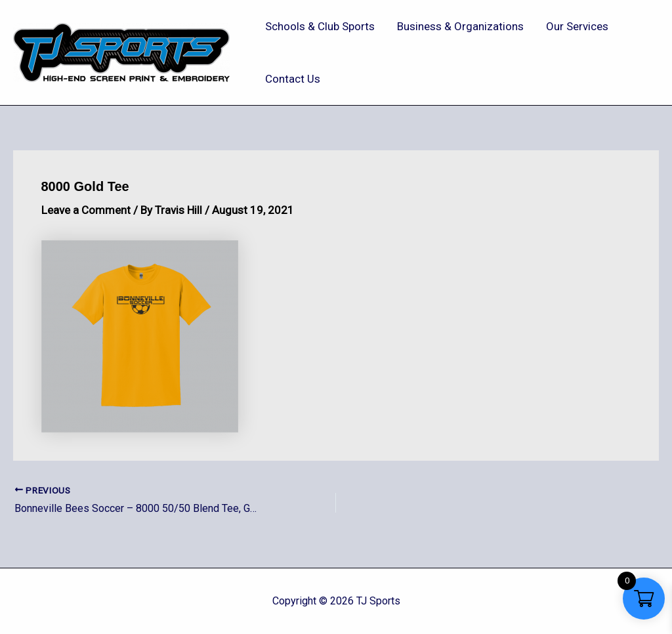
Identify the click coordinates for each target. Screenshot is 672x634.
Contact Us (293, 79)
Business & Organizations (460, 26)
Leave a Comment (86, 210)
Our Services (577, 26)
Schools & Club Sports (320, 26)
